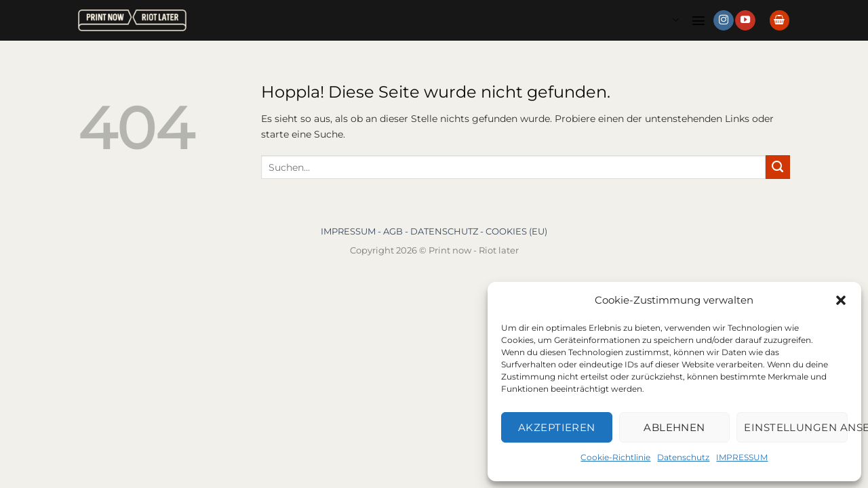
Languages (675, 20)
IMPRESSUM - (352, 231)
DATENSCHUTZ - (448, 231)
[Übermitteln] (778, 167)
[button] (841, 300)
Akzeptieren (557, 427)
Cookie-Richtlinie (615, 457)
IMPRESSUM (742, 457)
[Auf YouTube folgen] (745, 20)
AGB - (397, 231)
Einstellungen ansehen (796, 427)
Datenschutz (683, 457)
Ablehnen (674, 427)
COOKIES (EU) (516, 231)
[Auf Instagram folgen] (724, 20)
